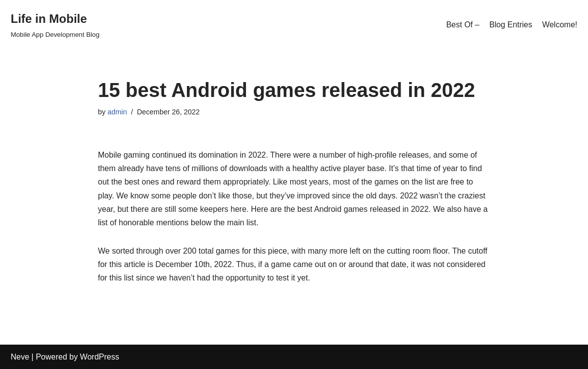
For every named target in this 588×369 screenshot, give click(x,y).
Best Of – (463, 25)
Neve (20, 357)
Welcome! (560, 25)
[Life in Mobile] (55, 25)
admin (117, 112)
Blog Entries (510, 25)
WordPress (100, 357)
